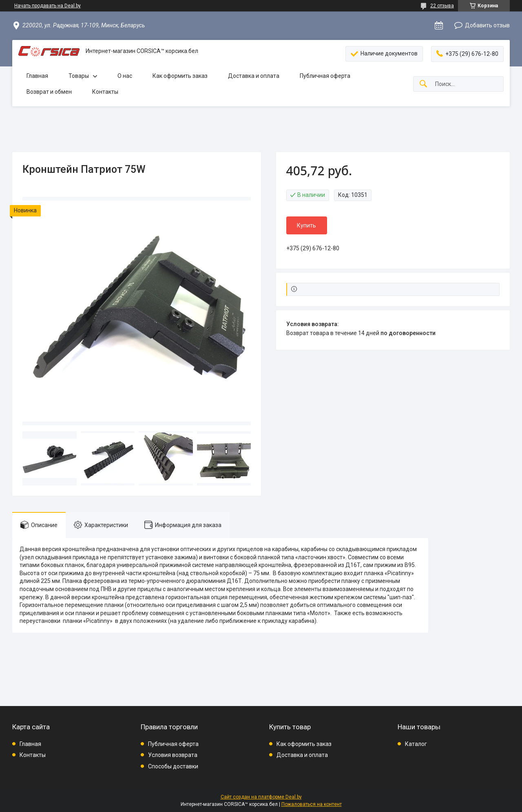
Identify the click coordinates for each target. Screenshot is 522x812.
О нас (125, 76)
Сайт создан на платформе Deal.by (261, 797)
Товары (79, 76)
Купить (306, 225)
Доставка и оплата (254, 76)
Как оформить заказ (180, 76)
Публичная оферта (325, 76)
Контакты (105, 92)
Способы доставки (173, 766)
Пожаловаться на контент (312, 804)
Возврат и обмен (49, 92)
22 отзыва (442, 6)
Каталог (416, 744)
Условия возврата (173, 755)
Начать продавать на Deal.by (48, 6)
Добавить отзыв (487, 25)
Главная (37, 76)
